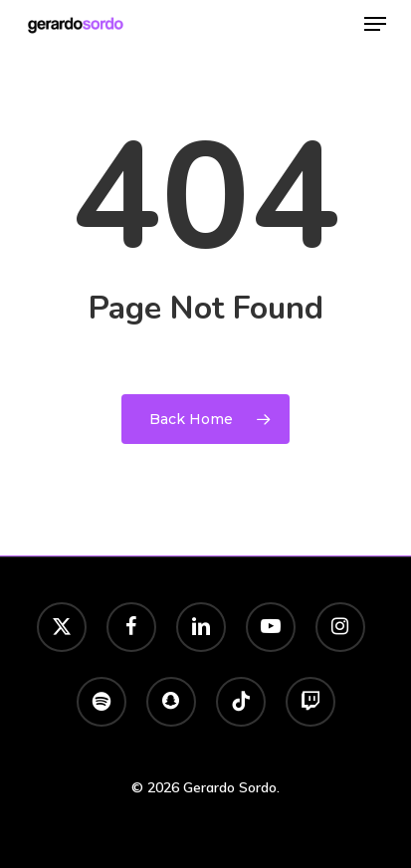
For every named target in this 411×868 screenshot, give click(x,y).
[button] (375, 24)
